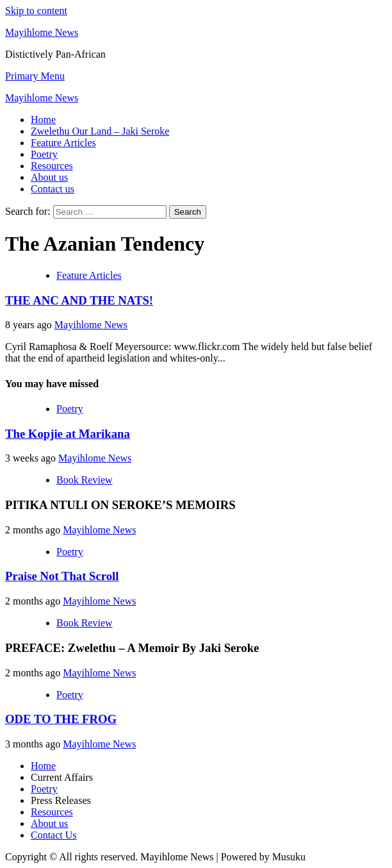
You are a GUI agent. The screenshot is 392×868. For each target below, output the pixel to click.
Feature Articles (63, 143)
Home (43, 120)
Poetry (44, 154)
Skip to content (36, 11)
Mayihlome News (42, 32)
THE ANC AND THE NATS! (79, 300)
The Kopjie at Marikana (68, 434)
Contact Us (54, 835)
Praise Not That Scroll (62, 576)
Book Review (85, 480)
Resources (52, 166)
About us (49, 177)
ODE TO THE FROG (61, 719)
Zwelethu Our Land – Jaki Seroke (100, 131)
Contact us (53, 189)
